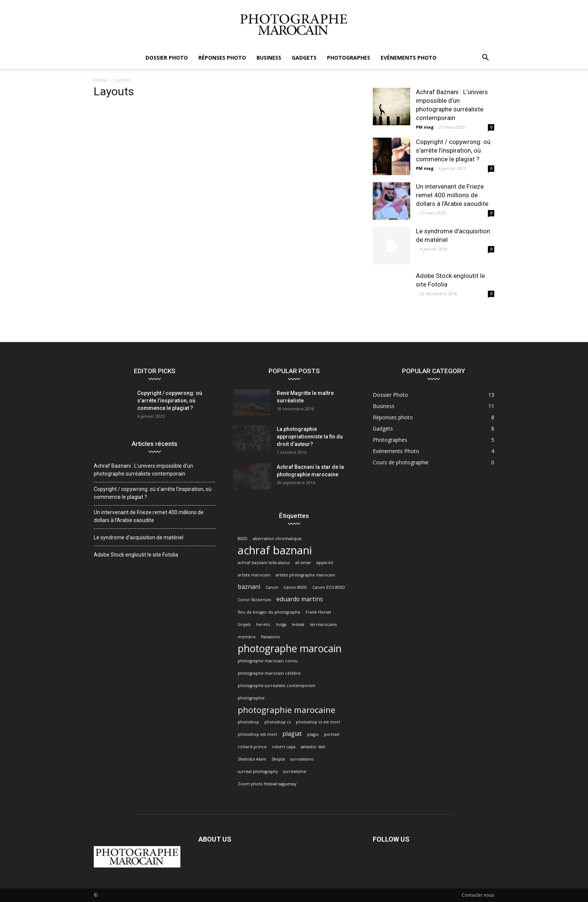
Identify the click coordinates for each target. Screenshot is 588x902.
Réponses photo (222, 58)
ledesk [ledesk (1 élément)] (298, 624)
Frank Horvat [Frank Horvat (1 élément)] (318, 612)
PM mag (425, 127)
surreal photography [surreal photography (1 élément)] (258, 771)
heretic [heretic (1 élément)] (263, 624)
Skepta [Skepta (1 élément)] (278, 759)
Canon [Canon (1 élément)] (272, 587)
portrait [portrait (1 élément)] (332, 734)
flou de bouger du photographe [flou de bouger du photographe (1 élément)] (269, 612)
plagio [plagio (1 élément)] (313, 734)
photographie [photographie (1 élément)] (251, 698)
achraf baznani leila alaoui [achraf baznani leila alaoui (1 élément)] (264, 563)
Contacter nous (478, 895)
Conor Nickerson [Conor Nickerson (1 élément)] (254, 600)
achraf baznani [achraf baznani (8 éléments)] (275, 550)
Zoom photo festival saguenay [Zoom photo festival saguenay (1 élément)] (267, 784)
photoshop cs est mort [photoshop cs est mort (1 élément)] (318, 722)
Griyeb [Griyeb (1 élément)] (244, 624)
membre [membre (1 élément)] (247, 637)
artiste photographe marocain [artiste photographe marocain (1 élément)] (305, 575)
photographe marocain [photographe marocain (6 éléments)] (290, 649)
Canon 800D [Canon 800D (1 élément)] (295, 587)
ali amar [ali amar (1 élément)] (303, 563)
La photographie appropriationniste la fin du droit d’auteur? (310, 437)
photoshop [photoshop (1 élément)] (248, 722)
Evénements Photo (409, 58)
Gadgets (304, 58)
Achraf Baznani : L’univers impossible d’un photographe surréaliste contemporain (143, 470)
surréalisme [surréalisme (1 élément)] (295, 771)
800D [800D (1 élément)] (243, 539)
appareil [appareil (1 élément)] (325, 563)
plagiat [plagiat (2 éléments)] (292, 734)
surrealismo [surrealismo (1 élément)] (302, 759)
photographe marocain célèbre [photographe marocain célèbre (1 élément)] (269, 673)
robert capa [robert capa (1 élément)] (284, 747)
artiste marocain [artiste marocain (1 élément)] (254, 575)
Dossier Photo (167, 58)
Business (269, 58)
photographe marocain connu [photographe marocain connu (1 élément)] (268, 661)
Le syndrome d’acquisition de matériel (139, 537)
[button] (485, 58)
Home (100, 80)
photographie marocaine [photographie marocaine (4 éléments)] (286, 710)
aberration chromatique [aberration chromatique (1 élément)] (277, 539)
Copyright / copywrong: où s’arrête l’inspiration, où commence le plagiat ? (453, 150)
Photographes (349, 58)
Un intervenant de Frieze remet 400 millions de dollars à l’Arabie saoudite (452, 195)
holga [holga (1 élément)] (281, 624)
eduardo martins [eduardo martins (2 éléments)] (300, 599)
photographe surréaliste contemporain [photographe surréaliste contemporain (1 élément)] (277, 686)
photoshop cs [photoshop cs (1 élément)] (277, 722)
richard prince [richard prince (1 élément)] (252, 747)
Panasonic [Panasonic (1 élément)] (271, 637)
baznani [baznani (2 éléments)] (249, 587)
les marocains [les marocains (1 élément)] (323, 624)
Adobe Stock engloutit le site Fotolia (136, 555)
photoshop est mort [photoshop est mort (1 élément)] (257, 734)
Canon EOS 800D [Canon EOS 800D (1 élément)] (329, 587)
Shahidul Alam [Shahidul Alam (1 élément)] (252, 759)
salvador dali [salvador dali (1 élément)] (313, 747)
